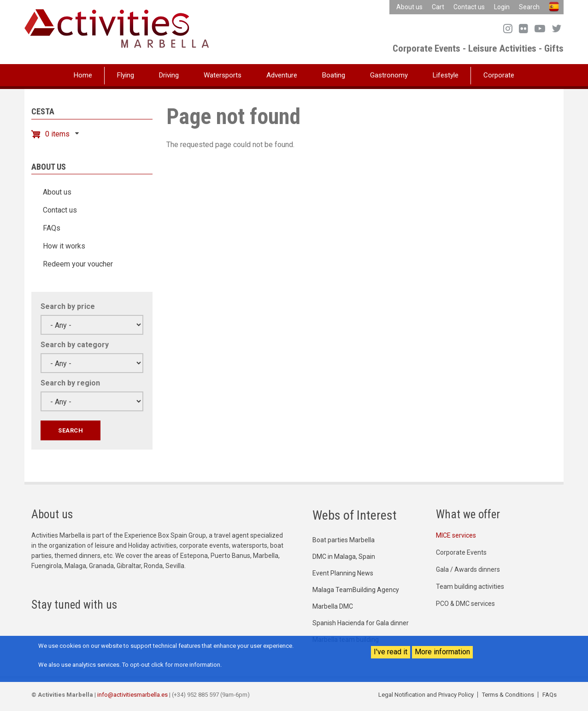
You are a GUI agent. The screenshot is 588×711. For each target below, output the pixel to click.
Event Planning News (343, 573)
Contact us (469, 7)
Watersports (223, 75)
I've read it (391, 652)
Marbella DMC (333, 606)
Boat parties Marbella (344, 540)
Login (502, 7)
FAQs (52, 228)
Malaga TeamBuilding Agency (356, 590)
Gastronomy (389, 75)
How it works (64, 246)
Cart (438, 7)
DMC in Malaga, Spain (344, 557)
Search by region (70, 383)
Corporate (499, 75)
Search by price (68, 306)
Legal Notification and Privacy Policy (426, 695)
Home (83, 75)
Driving (169, 75)
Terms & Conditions (508, 695)
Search (529, 7)
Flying (126, 75)
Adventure (282, 75)
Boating (334, 75)
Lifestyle (446, 75)
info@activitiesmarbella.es (132, 695)
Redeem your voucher (78, 264)
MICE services (456, 535)
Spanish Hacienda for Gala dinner (361, 623)
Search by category (75, 345)
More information (442, 652)
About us (409, 7)
